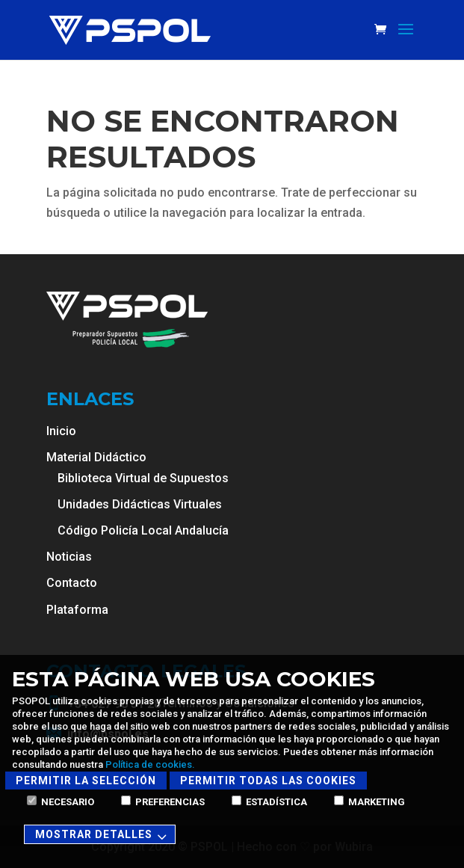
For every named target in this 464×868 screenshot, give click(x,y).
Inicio (61, 431)
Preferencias (163, 802)
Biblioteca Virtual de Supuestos (143, 478)
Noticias (69, 557)
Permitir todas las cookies (268, 781)
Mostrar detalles (103, 835)
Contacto (72, 583)
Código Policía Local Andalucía (143, 530)
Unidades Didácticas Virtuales (140, 504)
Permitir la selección (86, 781)
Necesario (61, 802)
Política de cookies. (150, 764)
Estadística (269, 802)
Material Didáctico (96, 457)
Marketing (369, 802)
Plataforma (77, 610)
